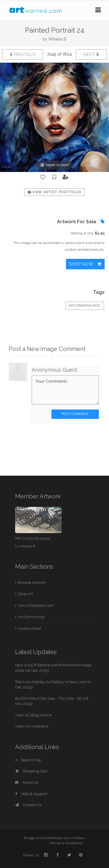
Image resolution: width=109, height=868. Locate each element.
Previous (23, 55)
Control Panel (30, 629)
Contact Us (28, 805)
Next (91, 55)
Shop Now (85, 264)
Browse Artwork (32, 583)
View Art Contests (32, 726)
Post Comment (75, 414)
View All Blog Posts (33, 715)
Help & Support (31, 794)
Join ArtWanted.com (36, 606)
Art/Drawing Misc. (85, 306)
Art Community (31, 617)
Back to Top (28, 760)
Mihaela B (58, 39)
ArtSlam (79, 838)
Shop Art (26, 594)
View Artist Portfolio (54, 192)
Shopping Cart (31, 771)
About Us (27, 782)
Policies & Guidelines (66, 843)
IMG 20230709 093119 (33, 538)
